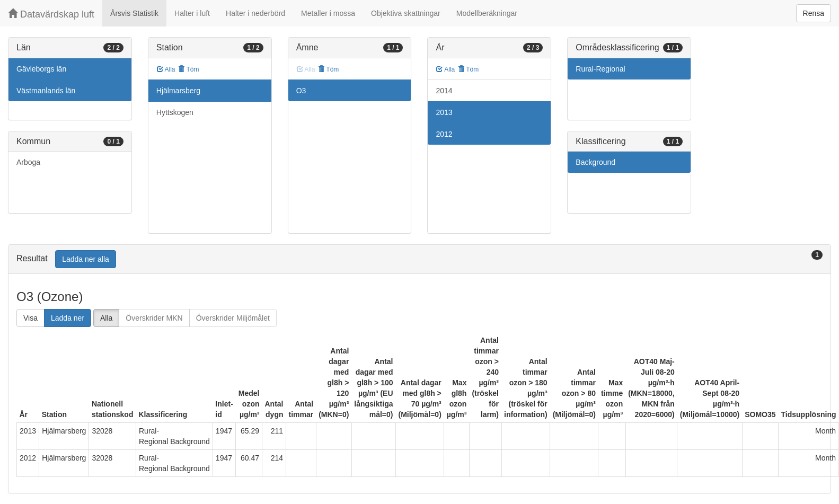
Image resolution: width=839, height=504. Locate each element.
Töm (188, 69)
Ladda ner (68, 318)
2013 (444, 112)
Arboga (28, 162)
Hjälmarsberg (178, 91)
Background (595, 162)
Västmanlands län (46, 91)
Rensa (814, 13)
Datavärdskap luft (51, 14)
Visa (30, 318)
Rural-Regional (600, 69)
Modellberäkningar (487, 13)
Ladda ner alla (86, 259)
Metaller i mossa (328, 13)
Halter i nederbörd (255, 13)
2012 (444, 134)
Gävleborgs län (41, 69)
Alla (166, 69)
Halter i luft (192, 13)
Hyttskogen (175, 112)
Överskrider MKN (154, 318)
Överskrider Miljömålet (233, 318)
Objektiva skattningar (406, 13)
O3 (301, 91)
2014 (444, 91)
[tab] (420, 259)
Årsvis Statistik (134, 13)
